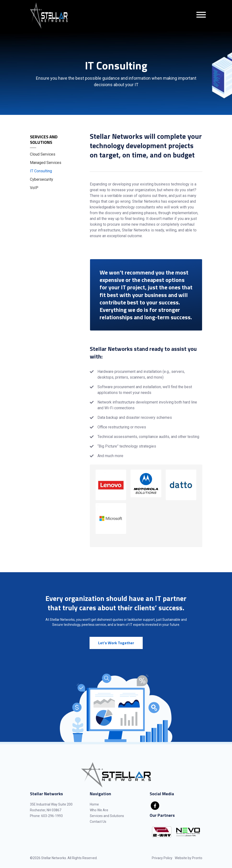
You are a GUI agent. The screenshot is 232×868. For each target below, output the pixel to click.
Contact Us (98, 822)
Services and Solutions (44, 140)
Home (94, 804)
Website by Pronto (189, 858)
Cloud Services (43, 154)
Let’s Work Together (116, 643)
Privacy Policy (162, 858)
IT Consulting (41, 171)
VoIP (34, 188)
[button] (111, 485)
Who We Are (99, 810)
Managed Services (46, 163)
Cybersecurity (42, 179)
